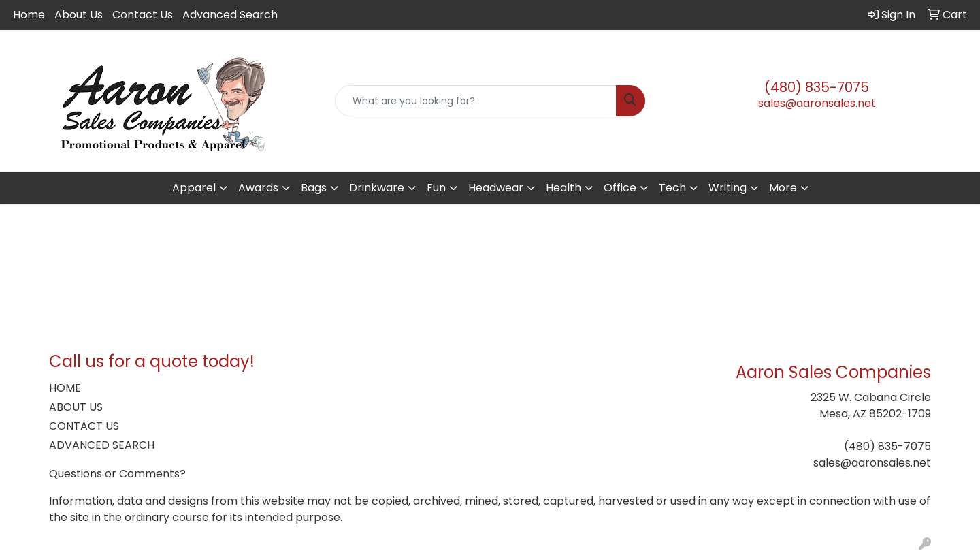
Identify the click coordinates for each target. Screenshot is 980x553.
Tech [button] (672, 188)
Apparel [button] (194, 188)
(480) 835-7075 (817, 87)
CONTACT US (84, 426)
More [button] (783, 188)
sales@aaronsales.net (817, 103)
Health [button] (563, 188)
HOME (65, 388)
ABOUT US (76, 407)
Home (29, 15)
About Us (79, 15)
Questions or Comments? (117, 474)
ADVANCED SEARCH (102, 445)
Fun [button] (436, 188)
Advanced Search (230, 15)
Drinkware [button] (377, 188)
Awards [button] (258, 188)
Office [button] (620, 188)
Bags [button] (314, 188)
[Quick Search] (476, 101)
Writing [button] (728, 188)
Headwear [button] (496, 188)
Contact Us (143, 15)
